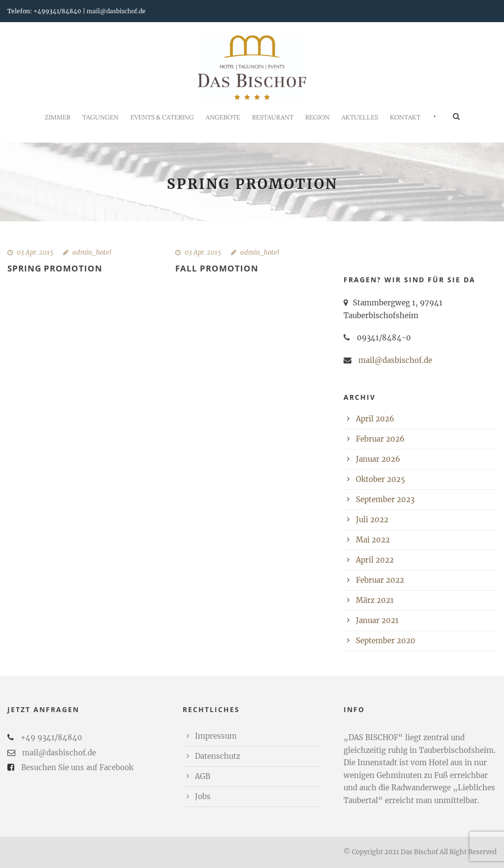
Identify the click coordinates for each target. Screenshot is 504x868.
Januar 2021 (377, 620)
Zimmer (58, 117)
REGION (317, 117)
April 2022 (375, 560)
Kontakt (405, 117)
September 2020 (386, 641)
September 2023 (385, 499)
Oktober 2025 (380, 479)
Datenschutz (218, 756)
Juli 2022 (372, 520)
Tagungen (100, 117)
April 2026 (375, 419)
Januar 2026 (378, 459)
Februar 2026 (380, 439)
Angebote (223, 117)
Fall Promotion (217, 268)
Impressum (216, 736)
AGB (203, 776)
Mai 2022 (373, 540)
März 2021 (375, 600)
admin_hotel (92, 253)
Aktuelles (360, 117)
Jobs (203, 796)
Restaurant (273, 117)
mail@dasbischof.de (116, 11)
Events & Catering (162, 117)
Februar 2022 (380, 580)
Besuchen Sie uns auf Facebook (77, 767)
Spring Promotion (55, 268)
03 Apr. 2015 (35, 253)
